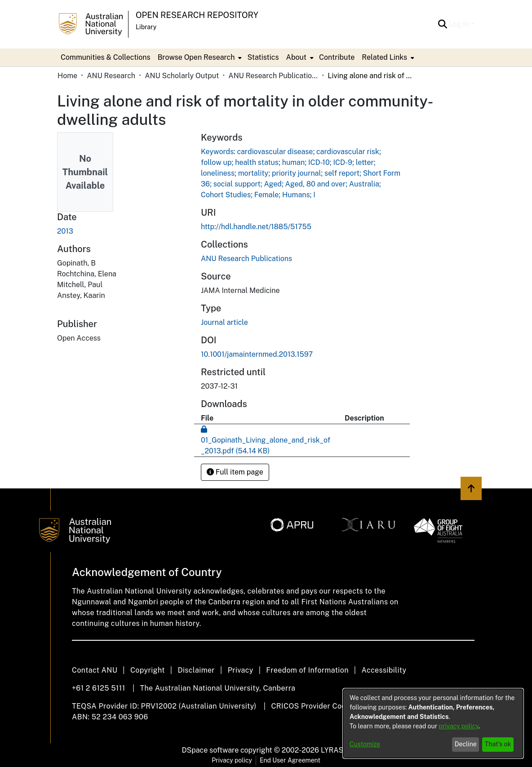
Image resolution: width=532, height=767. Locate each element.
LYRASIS (335, 750)
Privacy (241, 670)
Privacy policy (232, 760)
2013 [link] (65, 231)
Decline (466, 744)
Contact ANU (95, 670)
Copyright (148, 670)
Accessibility (384, 670)
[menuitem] (199, 58)
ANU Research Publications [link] (273, 76)
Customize (365, 744)
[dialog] (433, 723)
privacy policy (459, 726)
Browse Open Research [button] (196, 57)
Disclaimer (196, 670)
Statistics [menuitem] (263, 57)
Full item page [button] (235, 472)
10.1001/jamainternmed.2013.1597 (257, 354)
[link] (246, 259)
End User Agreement (290, 760)
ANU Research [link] (111, 76)
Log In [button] (460, 24)
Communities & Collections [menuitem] (106, 57)
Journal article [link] (224, 322)
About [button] (296, 57)
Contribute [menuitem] (337, 57)
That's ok (498, 744)
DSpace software (211, 750)
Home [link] (67, 76)
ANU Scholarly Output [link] (182, 76)
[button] (443, 24)
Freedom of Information (307, 670)
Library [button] (146, 27)
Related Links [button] (384, 57)
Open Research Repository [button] (197, 15)
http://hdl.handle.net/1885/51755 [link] (256, 227)
